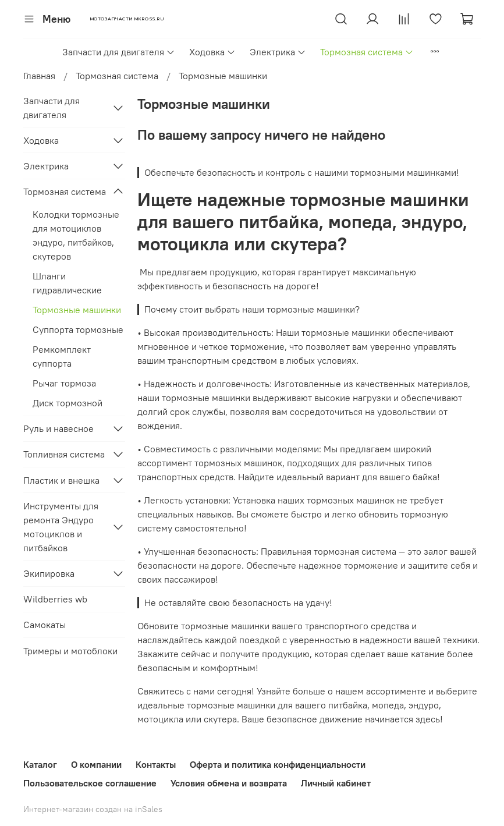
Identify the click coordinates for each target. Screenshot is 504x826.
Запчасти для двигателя (119, 52)
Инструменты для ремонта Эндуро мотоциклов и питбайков (61, 527)
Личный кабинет (336, 783)
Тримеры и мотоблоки (70, 651)
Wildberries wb (55, 599)
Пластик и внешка (61, 480)
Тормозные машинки (77, 310)
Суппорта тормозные (78, 329)
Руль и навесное (58, 428)
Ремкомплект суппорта (62, 356)
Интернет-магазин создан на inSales (93, 809)
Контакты (156, 764)
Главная (39, 76)
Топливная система (64, 454)
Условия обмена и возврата (229, 783)
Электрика (278, 52)
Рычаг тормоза (64, 383)
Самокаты (45, 625)
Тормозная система (367, 52)
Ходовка (212, 52)
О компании (96, 764)
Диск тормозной (68, 403)
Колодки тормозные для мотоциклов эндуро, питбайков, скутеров (76, 235)
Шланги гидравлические (67, 283)
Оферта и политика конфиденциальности (278, 764)
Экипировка (49, 573)
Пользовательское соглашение (90, 783)
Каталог (40, 764)
